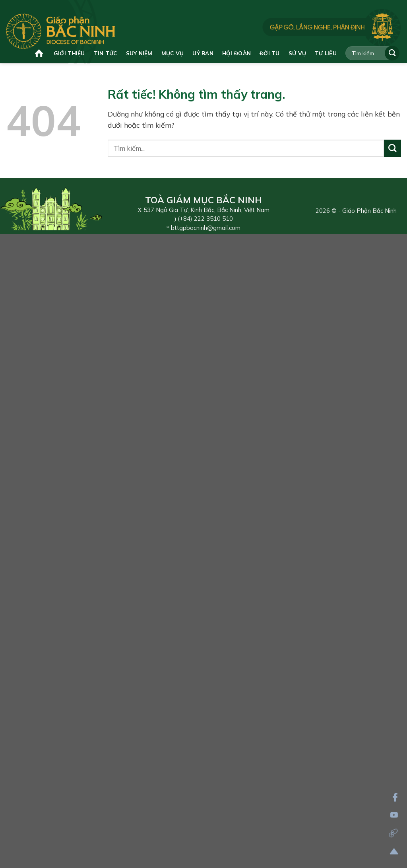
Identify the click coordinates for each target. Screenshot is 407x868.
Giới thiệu (69, 53)
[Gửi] (392, 53)
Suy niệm (139, 53)
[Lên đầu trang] (394, 851)
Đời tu (270, 53)
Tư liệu (326, 53)
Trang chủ (39, 53)
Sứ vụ (297, 53)
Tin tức (106, 53)
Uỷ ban (203, 53)
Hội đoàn (236, 53)
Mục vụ (173, 53)
